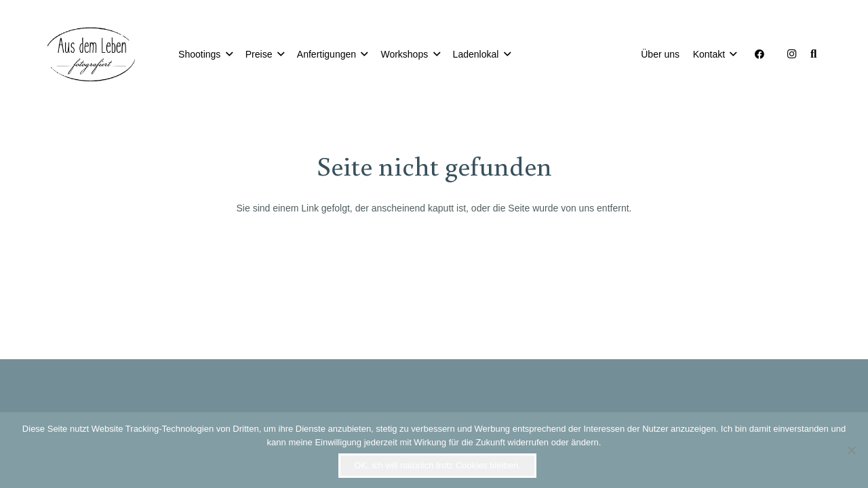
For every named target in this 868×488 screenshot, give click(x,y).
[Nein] (851, 450)
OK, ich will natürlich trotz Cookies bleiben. (437, 465)
